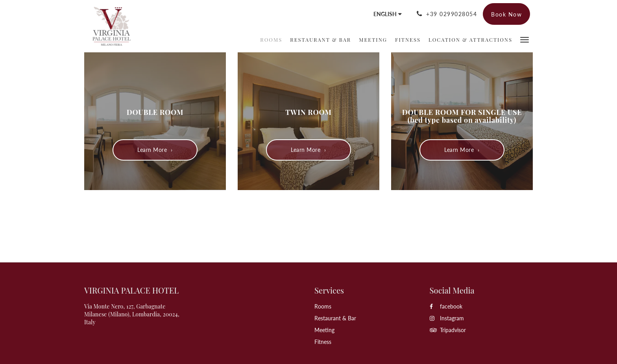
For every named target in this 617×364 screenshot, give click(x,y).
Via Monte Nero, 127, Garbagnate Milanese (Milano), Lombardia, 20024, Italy (132, 314)
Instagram (447, 318)
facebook (446, 306)
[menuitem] (271, 40)
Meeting (324, 330)
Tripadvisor (448, 330)
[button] (525, 39)
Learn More (152, 150)
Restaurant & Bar (335, 318)
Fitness (323, 342)
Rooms (323, 306)
